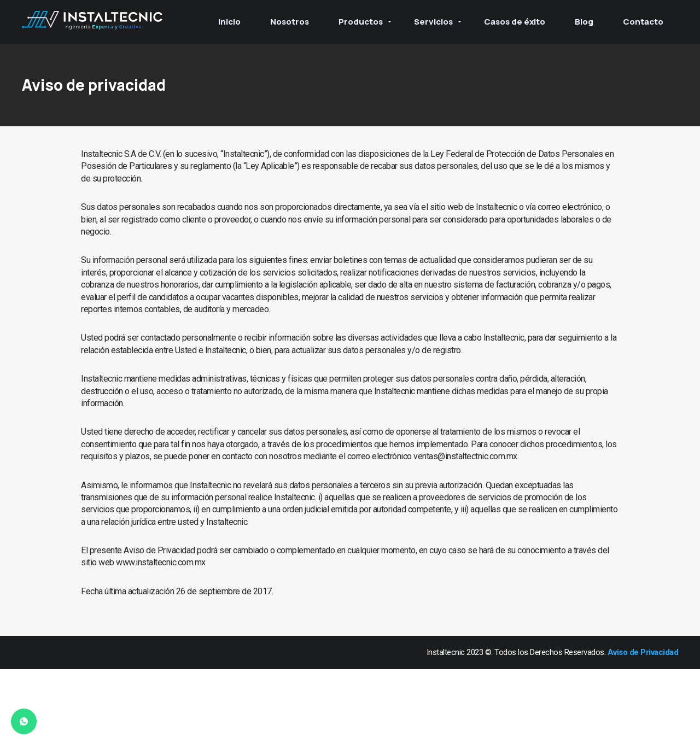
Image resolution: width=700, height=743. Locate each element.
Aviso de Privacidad (643, 652)
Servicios (433, 22)
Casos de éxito (515, 22)
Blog (584, 22)
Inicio (229, 22)
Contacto (643, 22)
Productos (361, 22)
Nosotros (290, 22)
